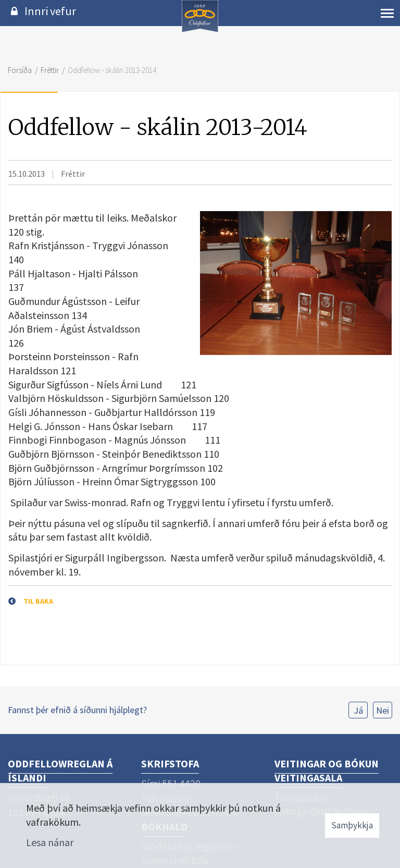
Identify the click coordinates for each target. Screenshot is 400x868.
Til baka (38, 601)
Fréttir (50, 70)
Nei (383, 710)
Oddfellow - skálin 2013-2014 (112, 70)
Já (358, 710)
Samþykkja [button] (352, 825)
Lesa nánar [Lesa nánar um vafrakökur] (50, 842)
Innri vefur (50, 11)
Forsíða (20, 70)
